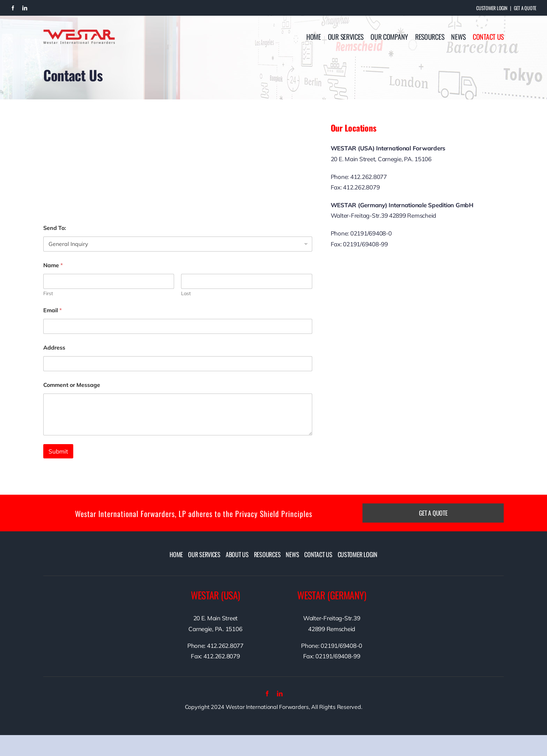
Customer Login (492, 8)
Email (53, 310)
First (48, 294)
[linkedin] (25, 8)
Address (54, 348)
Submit (58, 451)
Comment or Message (72, 385)
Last (186, 294)
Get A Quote (525, 8)
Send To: (55, 228)
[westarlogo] (79, 33)
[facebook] (13, 8)
